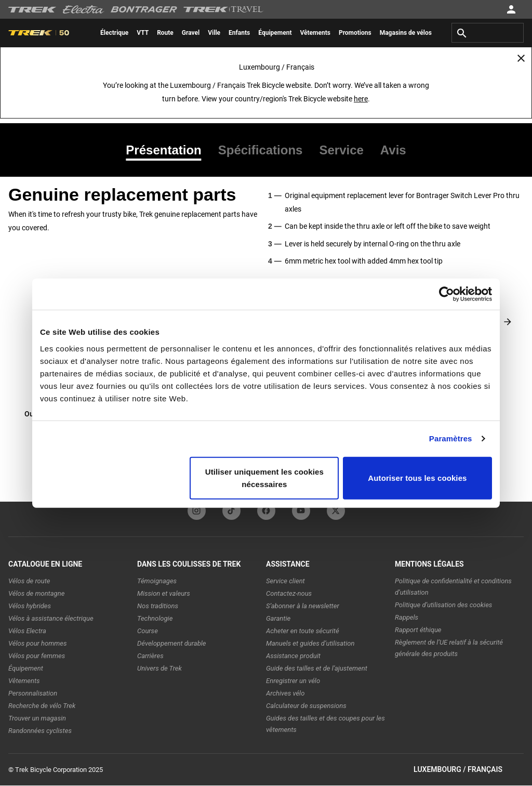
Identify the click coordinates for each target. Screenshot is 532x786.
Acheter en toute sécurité (303, 631)
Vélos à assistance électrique (51, 618)
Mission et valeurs (164, 593)
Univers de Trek (159, 668)
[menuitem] (114, 33)
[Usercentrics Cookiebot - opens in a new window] (447, 294)
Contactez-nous (289, 593)
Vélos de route (29, 581)
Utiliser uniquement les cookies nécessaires (264, 477)
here (361, 99)
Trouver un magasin (37, 718)
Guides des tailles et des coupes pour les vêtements (325, 724)
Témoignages (157, 581)
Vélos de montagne (36, 593)
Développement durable (172, 643)
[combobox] (488, 33)
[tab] (168, 150)
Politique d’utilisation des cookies (443, 605)
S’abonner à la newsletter (303, 606)
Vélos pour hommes (38, 643)
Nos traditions (158, 606)
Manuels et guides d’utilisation (310, 643)
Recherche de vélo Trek (42, 706)
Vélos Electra (27, 631)
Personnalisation (33, 693)
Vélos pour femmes (37, 656)
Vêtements (24, 681)
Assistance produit (293, 656)
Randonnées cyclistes (40, 731)
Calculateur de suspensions (306, 706)
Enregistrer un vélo (293, 681)
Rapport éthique (418, 630)
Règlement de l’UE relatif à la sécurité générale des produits (449, 648)
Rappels (407, 617)
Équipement (26, 668)
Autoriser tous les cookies (417, 477)
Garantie (278, 618)
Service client (285, 581)
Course (148, 631)
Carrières (150, 656)
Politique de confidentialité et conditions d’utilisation (453, 587)
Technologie (155, 618)
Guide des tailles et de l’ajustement (317, 668)
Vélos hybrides (30, 606)
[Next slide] (508, 322)
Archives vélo (285, 693)
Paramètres (451, 438)
